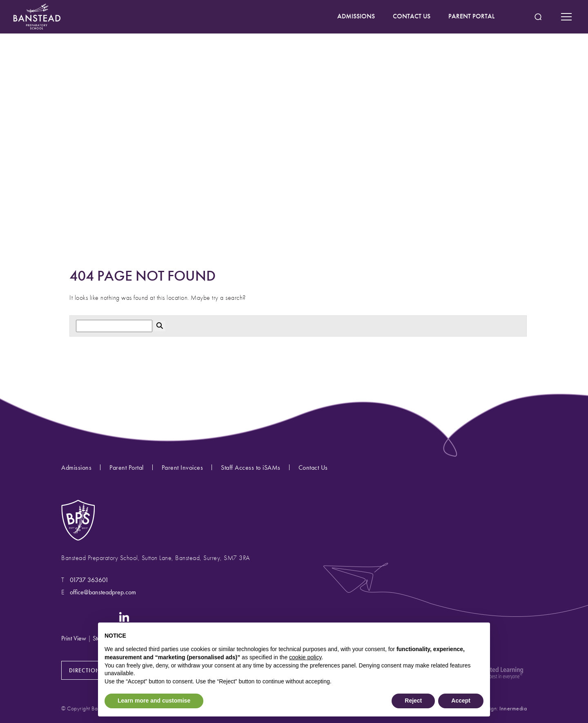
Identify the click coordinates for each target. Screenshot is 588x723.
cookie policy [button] (305, 657)
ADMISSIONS (356, 16)
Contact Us (313, 467)
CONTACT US (412, 16)
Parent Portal (127, 467)
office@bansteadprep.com (103, 592)
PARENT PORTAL (471, 16)
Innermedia (513, 708)
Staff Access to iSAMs (251, 467)
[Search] (114, 326)
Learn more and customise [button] (154, 701)
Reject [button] (413, 701)
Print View (74, 638)
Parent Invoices (183, 467)
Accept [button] (461, 701)
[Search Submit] (538, 17)
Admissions (76, 467)
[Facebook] (84, 617)
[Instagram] (67, 617)
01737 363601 (89, 580)
